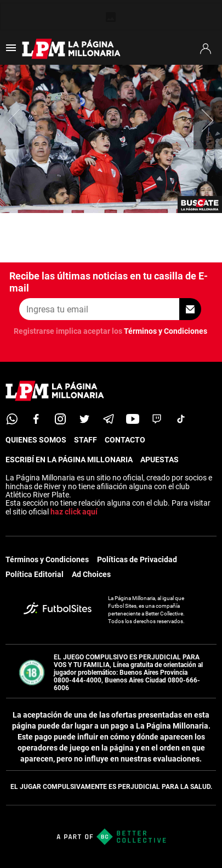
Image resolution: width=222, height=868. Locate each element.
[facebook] (36, 419)
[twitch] (157, 419)
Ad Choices (91, 574)
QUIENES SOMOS (36, 440)
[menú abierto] (11, 51)
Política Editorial (35, 574)
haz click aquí (74, 512)
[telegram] (109, 419)
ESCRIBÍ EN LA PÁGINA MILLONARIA (69, 460)
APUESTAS (160, 460)
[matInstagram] (60, 419)
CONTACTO (125, 440)
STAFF (86, 440)
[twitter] (84, 419)
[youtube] (133, 419)
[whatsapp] (12, 419)
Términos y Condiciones (166, 331)
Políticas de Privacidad (137, 559)
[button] (208, 120)
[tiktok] (181, 419)
